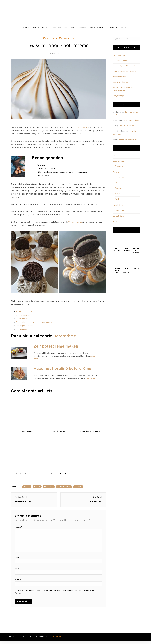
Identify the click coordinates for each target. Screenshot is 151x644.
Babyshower (120, 168)
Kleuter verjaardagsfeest (128, 141)
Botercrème (67, 40)
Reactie (18, 531)
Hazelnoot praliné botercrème (63, 371)
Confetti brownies (120, 62)
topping (79, 489)
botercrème (81, 129)
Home (26, 28)
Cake (117, 184)
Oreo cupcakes (75, 224)
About (124, 28)
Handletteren (60, 28)
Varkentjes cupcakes (24, 328)
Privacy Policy (58, 640)
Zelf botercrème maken (57, 349)
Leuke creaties (79, 28)
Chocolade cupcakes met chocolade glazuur (34, 324)
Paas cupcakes (22, 321)
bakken (27, 489)
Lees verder (90, 380)
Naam (18, 561)
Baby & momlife (41, 28)
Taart (117, 201)
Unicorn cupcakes (23, 317)
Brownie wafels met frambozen (125, 73)
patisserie (49, 489)
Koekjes (118, 195)
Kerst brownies (119, 57)
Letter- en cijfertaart (121, 84)
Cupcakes (118, 190)
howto (37, 489)
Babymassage (118, 97)
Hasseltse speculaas (127, 127)
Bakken (113, 28)
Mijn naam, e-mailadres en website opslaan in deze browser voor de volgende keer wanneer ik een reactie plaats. (56, 596)
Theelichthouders (120, 78)
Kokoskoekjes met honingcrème (125, 67)
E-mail (18, 572)
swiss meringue (64, 489)
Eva (54, 55)
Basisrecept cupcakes (25, 314)
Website (18, 583)
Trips (115, 223)
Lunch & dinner (98, 28)
